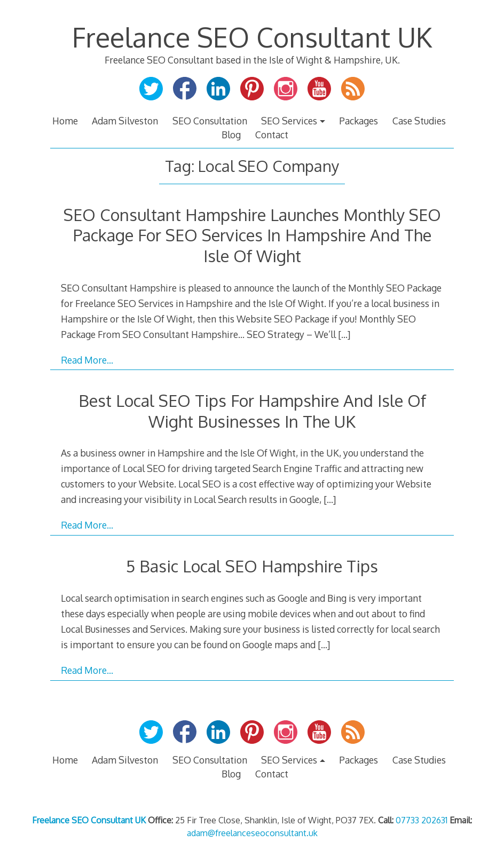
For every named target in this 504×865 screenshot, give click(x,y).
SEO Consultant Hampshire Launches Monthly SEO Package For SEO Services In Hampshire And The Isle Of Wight (252, 235)
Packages (359, 121)
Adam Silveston (125, 121)
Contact (272, 135)
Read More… (87, 360)
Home (65, 121)
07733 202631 (422, 820)
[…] (344, 334)
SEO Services (289, 121)
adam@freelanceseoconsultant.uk (252, 833)
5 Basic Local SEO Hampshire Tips (252, 566)
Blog (231, 135)
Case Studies (419, 121)
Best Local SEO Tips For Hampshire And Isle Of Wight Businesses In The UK (252, 410)
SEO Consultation (210, 121)
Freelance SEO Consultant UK (252, 37)
